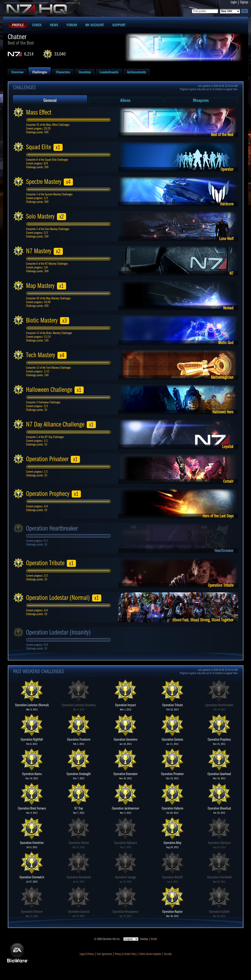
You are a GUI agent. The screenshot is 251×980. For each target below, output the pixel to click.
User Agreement (104, 954)
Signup (244, 2)
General (50, 100)
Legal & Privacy (87, 954)
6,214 (29, 54)
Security (168, 954)
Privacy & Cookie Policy (126, 954)
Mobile (154, 939)
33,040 (60, 54)
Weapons (201, 100)
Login (234, 2)
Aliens (125, 100)
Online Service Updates (150, 954)
